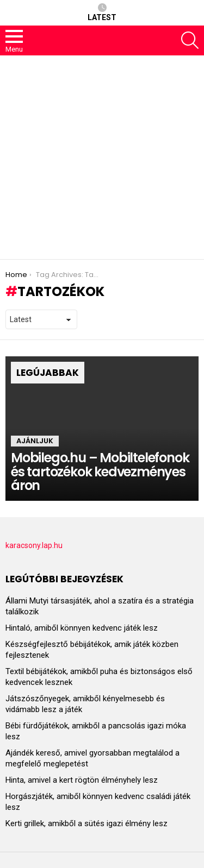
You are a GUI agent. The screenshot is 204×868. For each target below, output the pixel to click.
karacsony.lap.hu (34, 545)
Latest (102, 12)
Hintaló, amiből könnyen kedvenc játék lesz (82, 628)
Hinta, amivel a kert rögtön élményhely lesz (82, 780)
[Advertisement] (102, 157)
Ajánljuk (35, 441)
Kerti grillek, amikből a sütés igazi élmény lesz (86, 823)
